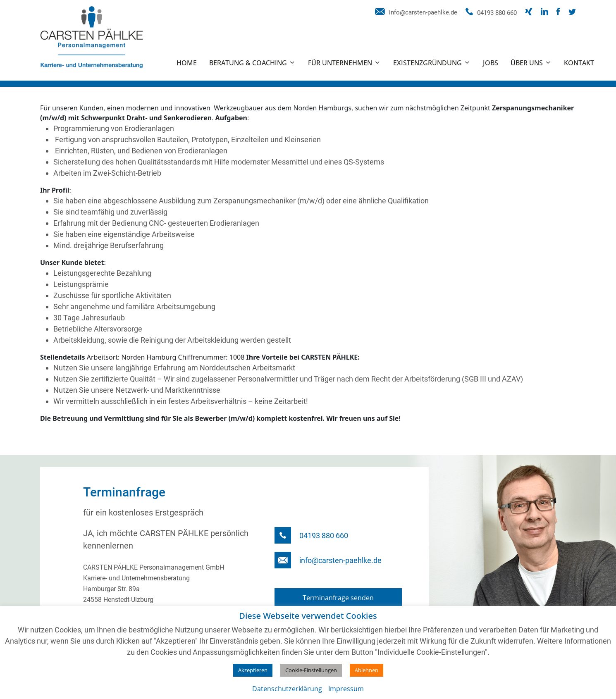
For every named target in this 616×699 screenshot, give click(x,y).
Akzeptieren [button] (253, 670)
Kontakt (579, 63)
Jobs (491, 63)
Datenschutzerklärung (287, 689)
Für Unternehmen (340, 63)
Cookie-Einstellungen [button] (311, 670)
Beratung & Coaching (248, 63)
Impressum (346, 689)
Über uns (527, 63)
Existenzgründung (427, 63)
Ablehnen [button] (366, 670)
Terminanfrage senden (338, 598)
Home (187, 63)
